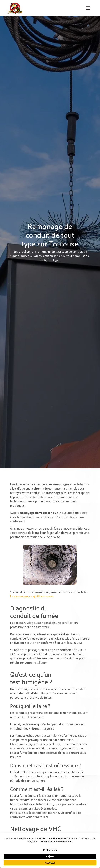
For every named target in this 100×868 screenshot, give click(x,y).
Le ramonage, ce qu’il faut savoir (32, 596)
